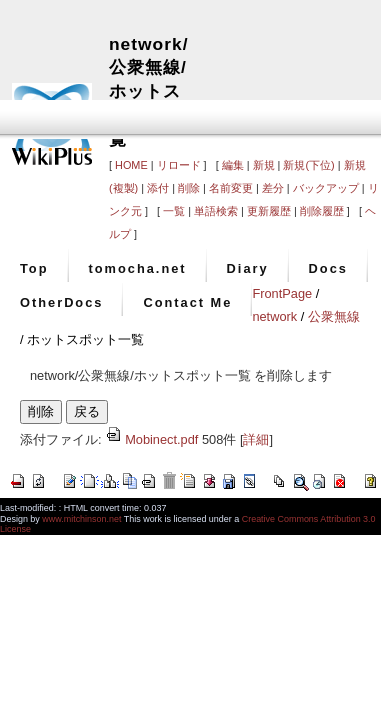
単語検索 (216, 211)
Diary (248, 268)
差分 (273, 188)
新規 (264, 165)
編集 (233, 165)
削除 (189, 188)
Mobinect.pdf (151, 439)
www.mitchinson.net (81, 519)
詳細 (256, 439)
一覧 (174, 211)
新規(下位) (308, 165)
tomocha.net (138, 268)
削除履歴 (322, 211)
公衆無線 (334, 316)
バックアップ (326, 188)
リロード (179, 165)
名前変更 (231, 188)
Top (34, 268)
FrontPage (282, 293)
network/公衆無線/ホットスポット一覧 (149, 91)
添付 (158, 188)
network (274, 316)
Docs (328, 268)
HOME (131, 165)
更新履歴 (269, 211)
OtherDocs (61, 302)
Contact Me (187, 302)
